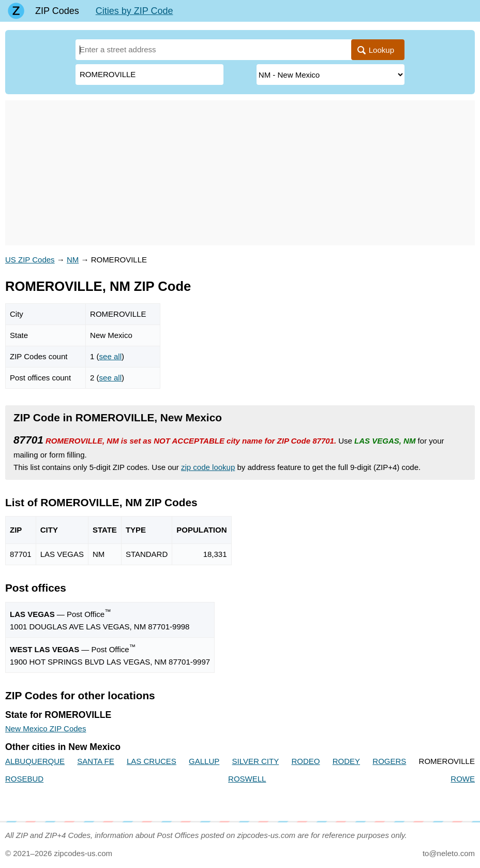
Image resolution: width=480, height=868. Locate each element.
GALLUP (204, 761)
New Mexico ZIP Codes (46, 729)
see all (110, 356)
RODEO (305, 761)
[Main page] (16, 11)
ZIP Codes (57, 11)
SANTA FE (95, 761)
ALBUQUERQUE (35, 761)
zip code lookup (208, 467)
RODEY (346, 761)
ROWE (463, 779)
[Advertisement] (240, 173)
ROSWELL (247, 779)
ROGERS (389, 761)
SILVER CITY (256, 761)
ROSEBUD (24, 779)
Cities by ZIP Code (134, 11)
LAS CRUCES (152, 761)
